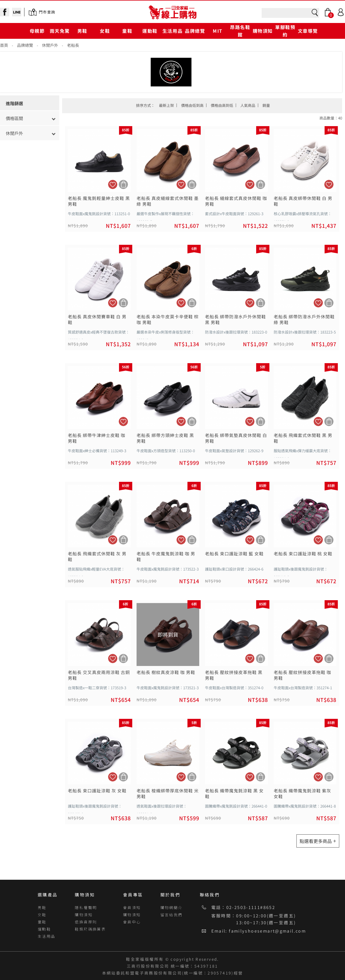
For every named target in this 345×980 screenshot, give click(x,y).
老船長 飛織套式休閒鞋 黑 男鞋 (303, 438)
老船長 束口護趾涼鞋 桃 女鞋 (303, 554)
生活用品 (172, 31)
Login (341, 12)
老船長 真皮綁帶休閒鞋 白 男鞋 (303, 201)
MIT (218, 31)
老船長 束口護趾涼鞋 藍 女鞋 (234, 554)
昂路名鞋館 (240, 31)
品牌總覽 (195, 31)
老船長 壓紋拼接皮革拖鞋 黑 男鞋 (234, 675)
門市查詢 (47, 12)
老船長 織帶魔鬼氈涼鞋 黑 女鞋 (234, 794)
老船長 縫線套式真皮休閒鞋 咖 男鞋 (236, 201)
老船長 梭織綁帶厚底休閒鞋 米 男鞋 (168, 794)
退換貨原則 (86, 922)
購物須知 (263, 31)
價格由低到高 (192, 105)
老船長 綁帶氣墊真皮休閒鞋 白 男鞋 (236, 438)
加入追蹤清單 (113, 184)
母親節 (37, 31)
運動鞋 (150, 31)
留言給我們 (171, 915)
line (17, 12)
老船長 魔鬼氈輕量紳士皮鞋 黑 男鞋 (99, 201)
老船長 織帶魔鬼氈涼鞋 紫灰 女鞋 (302, 794)
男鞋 (82, 31)
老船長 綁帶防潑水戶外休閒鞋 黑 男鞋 (235, 319)
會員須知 (132, 907)
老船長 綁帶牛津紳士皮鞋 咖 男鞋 (97, 438)
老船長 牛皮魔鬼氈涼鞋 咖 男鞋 (166, 557)
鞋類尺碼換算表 (90, 929)
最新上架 (166, 105)
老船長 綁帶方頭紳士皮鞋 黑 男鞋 (165, 438)
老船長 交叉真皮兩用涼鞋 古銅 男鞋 (99, 675)
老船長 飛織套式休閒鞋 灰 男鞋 (97, 557)
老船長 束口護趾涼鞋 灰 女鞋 (97, 791)
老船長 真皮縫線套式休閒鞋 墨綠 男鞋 (168, 201)
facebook (5, 12)
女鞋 (105, 31)
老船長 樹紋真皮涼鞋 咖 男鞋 (166, 672)
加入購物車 (123, 184)
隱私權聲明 (86, 907)
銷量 (266, 105)
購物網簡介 (171, 907)
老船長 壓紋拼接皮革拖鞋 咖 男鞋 (302, 675)
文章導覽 (308, 31)
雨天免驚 (60, 31)
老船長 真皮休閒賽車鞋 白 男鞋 (97, 319)
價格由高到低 (222, 105)
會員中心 (132, 922)
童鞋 (127, 31)
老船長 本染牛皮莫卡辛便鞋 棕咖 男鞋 (168, 319)
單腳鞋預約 (285, 31)
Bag (328, 12)
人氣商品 (248, 105)
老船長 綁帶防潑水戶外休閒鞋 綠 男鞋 (304, 319)
